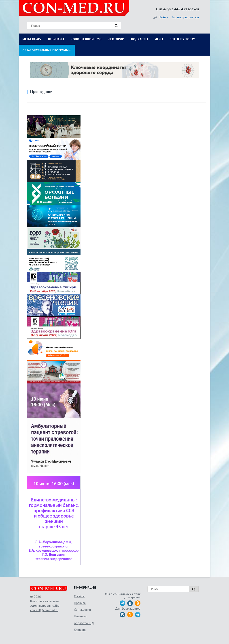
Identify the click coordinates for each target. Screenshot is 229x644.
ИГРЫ (159, 39)
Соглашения (82, 610)
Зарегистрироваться (185, 17)
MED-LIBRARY (32, 39)
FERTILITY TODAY (182, 39)
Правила (80, 603)
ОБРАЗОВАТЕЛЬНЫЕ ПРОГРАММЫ (47, 50)
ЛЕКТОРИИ (116, 39)
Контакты (80, 630)
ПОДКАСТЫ (140, 39)
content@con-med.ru (44, 610)
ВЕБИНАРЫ (56, 39)
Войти (164, 17)
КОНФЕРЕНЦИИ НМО (86, 39)
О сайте (79, 596)
